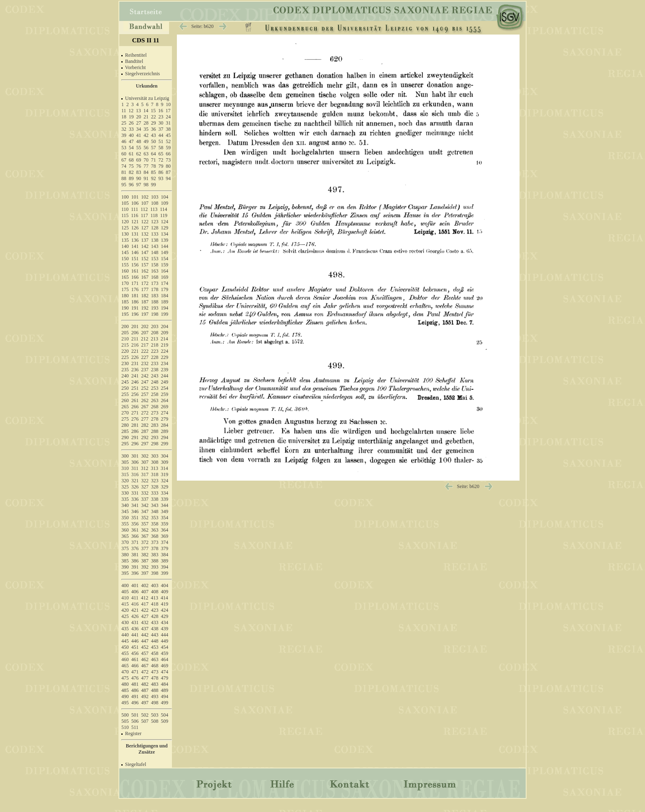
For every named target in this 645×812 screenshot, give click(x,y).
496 (135, 703)
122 (145, 222)
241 (135, 376)
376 (135, 548)
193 (155, 308)
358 (155, 524)
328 (155, 487)
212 (145, 339)
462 (145, 659)
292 (145, 437)
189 (165, 302)
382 (145, 555)
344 (165, 505)
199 (165, 314)
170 (125, 283)
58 (161, 148)
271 (135, 413)
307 (145, 462)
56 (146, 148)
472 (145, 672)
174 (165, 283)
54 (131, 148)
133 (155, 234)
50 (153, 141)
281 (135, 425)
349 (165, 511)
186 (135, 302)
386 (135, 561)
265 (125, 407)
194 (165, 308)
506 (135, 721)
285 (125, 431)
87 (168, 172)
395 (125, 573)
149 (165, 252)
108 (155, 203)
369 (165, 536)
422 (145, 610)
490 (125, 696)
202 (145, 326)
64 (153, 154)
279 (165, 419)
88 (124, 178)
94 (168, 178)
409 (165, 592)
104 (165, 197)
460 (125, 659)
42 (146, 135)
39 (124, 135)
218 (155, 345)
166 (135, 277)
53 (124, 148)
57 (153, 148)
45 (168, 135)
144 (165, 246)
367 (145, 536)
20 (139, 117)
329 (165, 487)
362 (145, 530)
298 (155, 444)
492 (145, 696)
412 (145, 598)
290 (125, 437)
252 (145, 388)
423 (155, 610)
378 (155, 548)
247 (145, 382)
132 (145, 234)
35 (146, 129)
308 (155, 462)
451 (135, 647)
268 (155, 407)
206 (135, 333)
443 (155, 635)
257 (145, 394)
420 (125, 610)
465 (125, 666)
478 (155, 678)
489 (165, 690)
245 (125, 382)
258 (155, 394)
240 (125, 376)
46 (124, 141)
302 (145, 456)
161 (135, 271)
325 (125, 487)
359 (165, 524)
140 (125, 246)
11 (124, 111)
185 (125, 302)
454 (165, 647)
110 (125, 209)
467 (145, 666)
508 (155, 721)
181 (135, 296)
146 (135, 252)
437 (145, 629)
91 (146, 178)
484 (165, 684)
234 (165, 363)
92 (153, 178)
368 (155, 536)
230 (125, 363)
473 (155, 672)
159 (165, 265)
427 (145, 616)
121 (135, 222)
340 (125, 505)
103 (155, 197)
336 (135, 499)
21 (146, 117)
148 (155, 252)
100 (125, 197)
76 (139, 166)
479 (165, 678)
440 (125, 635)
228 (155, 357)
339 (165, 499)
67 (124, 160)
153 (155, 259)
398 (155, 573)
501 (135, 715)
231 (135, 363)
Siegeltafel (136, 764)
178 (155, 289)
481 (135, 684)
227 (145, 357)
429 (165, 616)
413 (155, 598)
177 (145, 289)
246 (135, 382)
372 (145, 542)
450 (125, 647)
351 (135, 518)
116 (135, 215)
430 (125, 622)
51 (161, 141)
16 (161, 111)
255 (125, 394)
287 (145, 431)
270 (125, 413)
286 (135, 431)
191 (135, 308)
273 (155, 413)
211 (135, 339)
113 (154, 209)
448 (155, 641)
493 (155, 696)
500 (125, 715)
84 (146, 172)
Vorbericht (135, 67)
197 (145, 314)
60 (124, 154)
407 (145, 592)
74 (124, 166)
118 (154, 215)
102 (145, 197)
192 (145, 308)
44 (161, 135)
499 (165, 703)
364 (165, 530)
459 (165, 653)
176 (135, 289)
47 (131, 141)
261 (135, 400)
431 (135, 622)
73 (168, 160)
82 (131, 172)
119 (164, 215)
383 (155, 555)
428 (155, 616)
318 (155, 474)
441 (135, 635)
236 (135, 370)
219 (165, 345)
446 (135, 641)
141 (135, 246)
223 (155, 351)
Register (133, 733)
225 (125, 357)
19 (131, 117)
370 (125, 542)
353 (155, 518)
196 (135, 314)
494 (165, 696)
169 (165, 277)
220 (125, 351)
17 (168, 111)
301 (135, 456)
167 (145, 277)
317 (145, 474)
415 (125, 604)
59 (168, 148)
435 (125, 629)
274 (165, 413)
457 (145, 653)
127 (145, 228)
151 (135, 259)
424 (165, 610)
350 (125, 518)
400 (125, 585)
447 (145, 641)
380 (125, 555)
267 (145, 407)
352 (145, 518)
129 (165, 228)
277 (145, 419)
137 (145, 240)
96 (131, 185)
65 (161, 154)
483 (155, 684)
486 (135, 690)
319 (165, 474)
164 (165, 271)
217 (145, 345)
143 (155, 246)
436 (135, 629)
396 (135, 573)
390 (125, 567)
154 (165, 259)
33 (131, 129)
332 (145, 493)
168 (155, 277)
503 (155, 715)
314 (165, 468)
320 (125, 481)
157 (145, 265)
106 (135, 203)
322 (145, 481)
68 (131, 160)
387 (145, 561)
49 (146, 141)
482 (145, 684)
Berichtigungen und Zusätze (147, 749)
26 (131, 123)
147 (145, 252)
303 (155, 456)
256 (135, 394)
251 (135, 388)
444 (165, 635)
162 (145, 271)
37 (161, 129)
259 (165, 394)
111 (135, 209)
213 (155, 339)
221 (135, 351)
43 (153, 135)
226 (135, 357)
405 (125, 592)
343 (155, 505)
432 (145, 622)
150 (125, 259)
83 (139, 172)
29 (153, 123)
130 (125, 234)
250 (125, 388)
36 (153, 129)
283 (155, 425)
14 (146, 111)
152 (145, 259)
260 (125, 400)
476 (135, 678)
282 (145, 425)
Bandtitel (134, 61)
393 (155, 567)
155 (125, 265)
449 (165, 641)
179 (165, 289)
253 (155, 388)
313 (155, 468)
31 (168, 123)
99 (153, 185)
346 (135, 511)
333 (155, 493)
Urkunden (147, 86)
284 (165, 425)
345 (125, 511)
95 (124, 185)
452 (145, 647)
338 (155, 499)
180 (125, 296)
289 (165, 431)
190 (125, 308)
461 (135, 659)
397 (145, 573)
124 (165, 222)
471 (135, 672)
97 (139, 185)
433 (155, 622)
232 (145, 363)
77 (146, 166)
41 (139, 135)
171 (135, 283)
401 (135, 585)
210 (125, 339)
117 (144, 215)
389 (165, 561)
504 (165, 715)
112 (144, 209)
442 (145, 635)
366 (135, 536)
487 (145, 690)
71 (153, 160)
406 (135, 592)
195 (125, 314)
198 (155, 314)
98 (146, 185)
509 (165, 721)
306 (135, 462)
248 (155, 382)
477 (145, 678)
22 (153, 117)
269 (165, 407)
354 (165, 518)
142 (145, 246)
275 (125, 419)
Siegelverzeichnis (143, 74)
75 (131, 166)
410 (125, 598)
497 (145, 703)
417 (145, 604)
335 (125, 499)
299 (165, 444)
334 (165, 493)
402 (145, 585)
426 (135, 616)
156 (135, 265)
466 (135, 666)
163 (155, 271)
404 (165, 585)
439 (165, 629)
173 (155, 283)
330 (125, 493)
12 (131, 111)
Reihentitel (136, 55)
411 (135, 598)
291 (135, 437)
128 (155, 228)
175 (125, 289)
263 (155, 400)
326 (135, 487)
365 (125, 536)
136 (135, 240)
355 (125, 524)
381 (135, 555)
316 (135, 474)
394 (165, 567)
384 (165, 555)
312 (145, 468)
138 (155, 240)
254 (165, 388)
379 (165, 548)
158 (155, 265)
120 (125, 222)
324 (165, 481)
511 (135, 727)
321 (135, 481)
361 (135, 530)
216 (135, 345)
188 (155, 302)
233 (155, 363)
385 (125, 561)
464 (165, 659)
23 (161, 117)
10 (168, 104)
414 (165, 598)
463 (155, 659)
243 (155, 376)
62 (139, 154)
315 (125, 474)
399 (165, 573)
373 (155, 542)
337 (145, 499)
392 (145, 567)
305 (125, 462)
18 (124, 117)
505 (125, 721)
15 (153, 111)
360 (125, 530)
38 (168, 129)
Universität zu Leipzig (147, 98)
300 (125, 456)
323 (155, 481)
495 (125, 703)
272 (145, 413)
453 (155, 647)
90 (139, 178)
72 (161, 160)
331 (135, 493)
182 (145, 296)
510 (125, 727)
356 (135, 524)
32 (124, 129)
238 (155, 370)
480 (125, 684)
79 (161, 166)
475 (125, 678)
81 (124, 172)
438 (155, 629)
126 (135, 228)
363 (155, 530)
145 (125, 252)
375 (125, 548)
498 (155, 703)
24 (168, 117)
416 (135, 604)
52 (168, 141)
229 (165, 357)
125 (125, 228)
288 (155, 431)
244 (165, 376)
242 (145, 376)
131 (135, 234)
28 (146, 123)
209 (165, 333)
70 (146, 160)
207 (145, 333)
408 (155, 592)
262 (145, 400)
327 (145, 487)
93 (161, 178)
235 (125, 370)
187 (145, 302)
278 (155, 419)
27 (139, 123)
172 (145, 283)
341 (135, 505)
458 (155, 653)
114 (164, 209)
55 (139, 148)
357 (145, 524)
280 (125, 425)
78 (153, 166)
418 (155, 604)
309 (165, 462)
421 (135, 610)
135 (125, 240)
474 (165, 672)
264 (165, 400)
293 (155, 437)
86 (161, 172)
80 (168, 166)
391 (135, 567)
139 (165, 240)
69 (139, 160)
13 (139, 111)
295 (125, 444)
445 (125, 641)
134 (165, 234)
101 (135, 197)
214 (165, 339)
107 (145, 203)
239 (165, 370)
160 (125, 271)
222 (145, 351)
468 (155, 666)
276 (135, 419)
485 (125, 690)
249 (165, 382)
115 (125, 215)
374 (165, 542)
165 (125, 277)
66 (168, 154)
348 (155, 511)
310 (125, 468)
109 (165, 203)
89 (131, 178)
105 (125, 203)
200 (125, 326)
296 (135, 444)
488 (155, 690)
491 (135, 696)
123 (155, 222)
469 (165, 666)
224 (165, 351)
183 (155, 296)
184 (165, 296)
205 (125, 333)
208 (155, 333)
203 (155, 326)
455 (125, 653)
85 (153, 172)
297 (145, 444)
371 (135, 542)
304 (165, 456)
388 (155, 561)
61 (131, 154)
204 (165, 326)
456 (135, 653)
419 (165, 604)
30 (161, 123)
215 (125, 345)
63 (146, 154)
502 (145, 715)
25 (124, 123)
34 (139, 129)
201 (135, 326)
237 (145, 370)
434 (165, 622)
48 (139, 141)
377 (145, 548)
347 (145, 511)
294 (165, 437)
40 (131, 135)
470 (125, 672)
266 (135, 407)
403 (155, 585)
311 (135, 468)
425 (125, 616)
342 (145, 505)
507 (145, 721)
